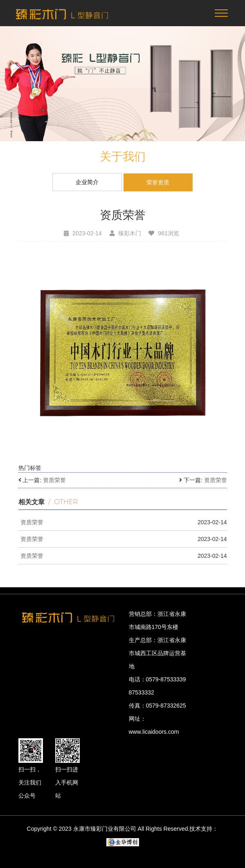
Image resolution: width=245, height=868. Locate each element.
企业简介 (87, 183)
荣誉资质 (158, 183)
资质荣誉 (54, 480)
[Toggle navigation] (221, 13)
